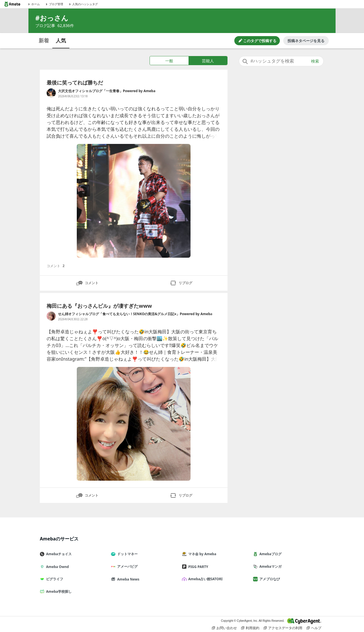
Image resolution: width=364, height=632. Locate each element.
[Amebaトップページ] (12, 4)
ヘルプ (314, 628)
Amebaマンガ (270, 566)
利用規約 (250, 628)
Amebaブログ (270, 554)
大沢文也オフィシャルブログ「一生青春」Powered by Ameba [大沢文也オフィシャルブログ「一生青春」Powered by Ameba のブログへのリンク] (107, 91)
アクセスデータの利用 (283, 628)
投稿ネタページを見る (306, 41)
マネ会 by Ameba (201, 554)
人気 (61, 40)
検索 (315, 61)
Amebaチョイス (58, 554)
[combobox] (281, 61)
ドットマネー (127, 554)
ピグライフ (54, 579)
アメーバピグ (127, 566)
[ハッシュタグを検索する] (281, 61)
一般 (169, 61)
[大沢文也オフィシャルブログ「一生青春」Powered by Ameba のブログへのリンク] (51, 93)
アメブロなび (269, 579)
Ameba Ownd (57, 567)
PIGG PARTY (197, 567)
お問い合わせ (224, 628)
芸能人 (208, 61)
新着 (44, 40)
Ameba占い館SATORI (205, 579)
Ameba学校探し (58, 591)
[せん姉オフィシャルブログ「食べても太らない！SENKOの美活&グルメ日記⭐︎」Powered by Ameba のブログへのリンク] (51, 316)
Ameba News (127, 579)
